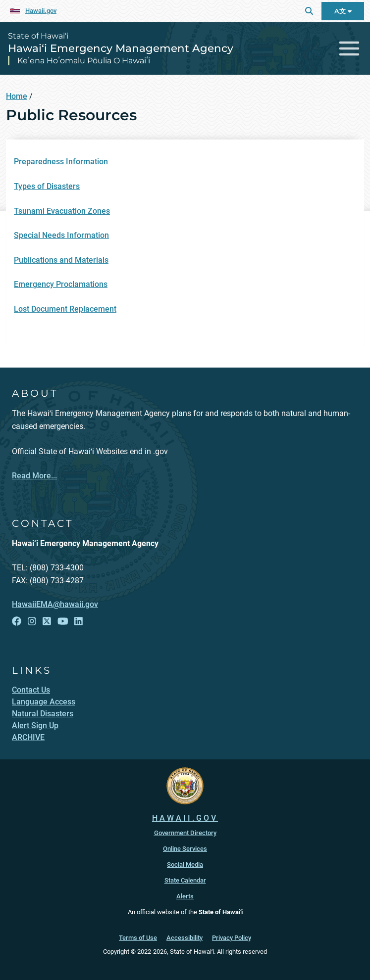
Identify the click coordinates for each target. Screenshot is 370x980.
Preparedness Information (61, 162)
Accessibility (185, 938)
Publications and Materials (61, 260)
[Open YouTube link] (63, 621)
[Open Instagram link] (32, 621)
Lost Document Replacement (65, 309)
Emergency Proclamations (61, 284)
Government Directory (185, 833)
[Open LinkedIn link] (79, 621)
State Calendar (185, 880)
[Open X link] (47, 621)
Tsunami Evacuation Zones (62, 211)
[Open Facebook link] (17, 621)
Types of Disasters (47, 186)
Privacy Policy (232, 938)
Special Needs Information (61, 235)
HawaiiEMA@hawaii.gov (55, 604)
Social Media (185, 864)
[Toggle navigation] (349, 48)
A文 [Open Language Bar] (343, 11)
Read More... (34, 476)
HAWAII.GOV (185, 818)
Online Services (185, 849)
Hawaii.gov (41, 11)
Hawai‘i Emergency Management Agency (121, 48)
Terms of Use (138, 938)
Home (17, 96)
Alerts (185, 896)
